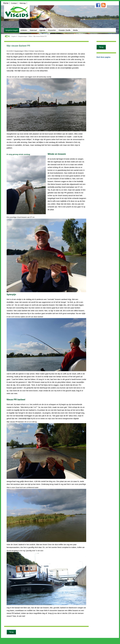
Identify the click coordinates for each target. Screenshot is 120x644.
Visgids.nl (14, 36)
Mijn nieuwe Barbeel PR (40, 36)
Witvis (30, 36)
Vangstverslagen (23, 36)
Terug (11, 632)
